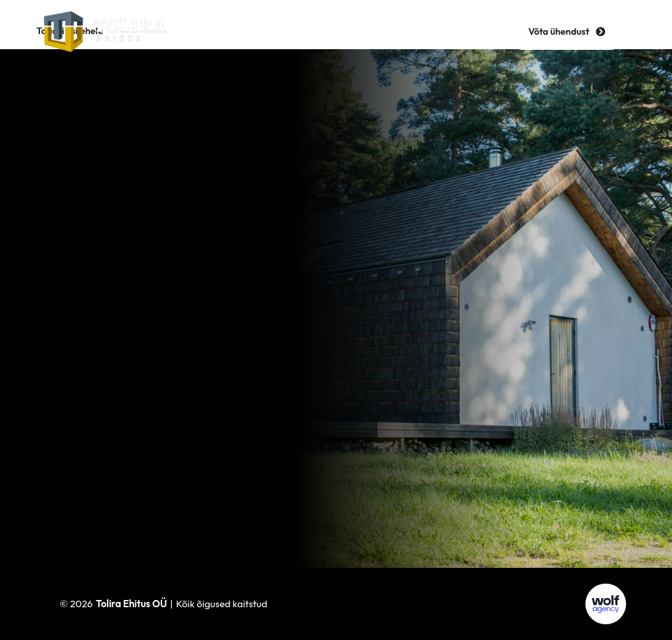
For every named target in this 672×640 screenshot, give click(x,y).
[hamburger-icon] (336, 31)
